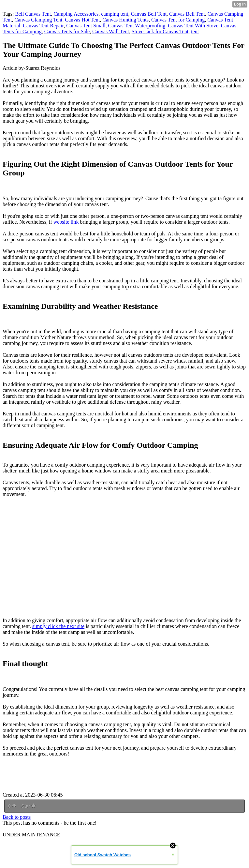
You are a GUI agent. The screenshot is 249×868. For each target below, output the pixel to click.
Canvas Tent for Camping (178, 20)
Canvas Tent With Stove (193, 26)
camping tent (115, 14)
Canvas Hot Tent (82, 20)
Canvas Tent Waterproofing (137, 26)
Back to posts (17, 817)
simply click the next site (58, 626)
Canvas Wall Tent (111, 31)
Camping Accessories (76, 14)
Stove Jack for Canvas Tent (160, 31)
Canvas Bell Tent (149, 14)
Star (28, 806)
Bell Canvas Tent (33, 14)
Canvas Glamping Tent (38, 20)
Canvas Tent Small (86, 26)
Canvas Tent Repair (43, 26)
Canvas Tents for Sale (67, 31)
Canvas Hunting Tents (125, 20)
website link (66, 222)
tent (195, 31)
